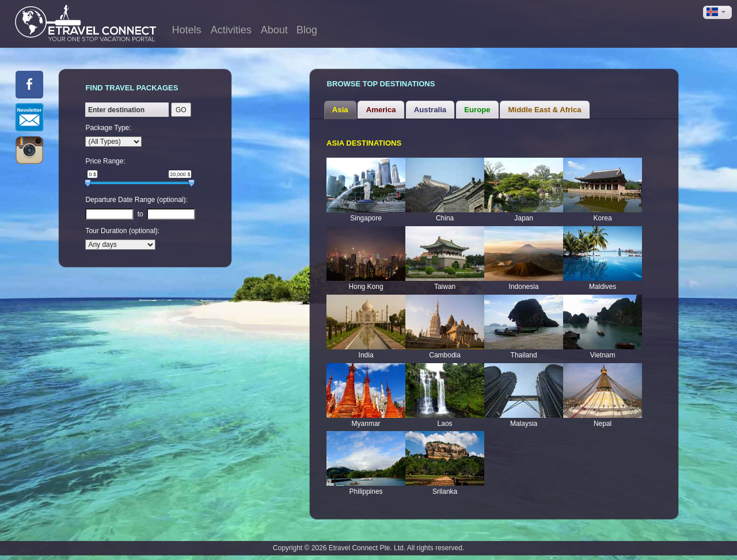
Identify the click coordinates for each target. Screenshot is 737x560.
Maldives (603, 287)
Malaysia (524, 424)
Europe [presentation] (477, 110)
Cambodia (445, 355)
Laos (445, 424)
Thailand (524, 355)
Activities (231, 30)
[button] (717, 12)
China (445, 218)
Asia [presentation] (340, 110)
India (366, 355)
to (140, 214)
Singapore (366, 218)
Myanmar (366, 424)
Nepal (603, 424)
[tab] (340, 110)
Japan (524, 218)
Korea (603, 218)
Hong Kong (366, 287)
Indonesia (524, 287)
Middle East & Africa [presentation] (545, 110)
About (274, 30)
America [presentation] (381, 110)
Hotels (187, 30)
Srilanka (445, 492)
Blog (307, 30)
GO (181, 110)
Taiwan (445, 287)
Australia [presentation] (430, 110)
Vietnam (603, 355)
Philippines (366, 492)
